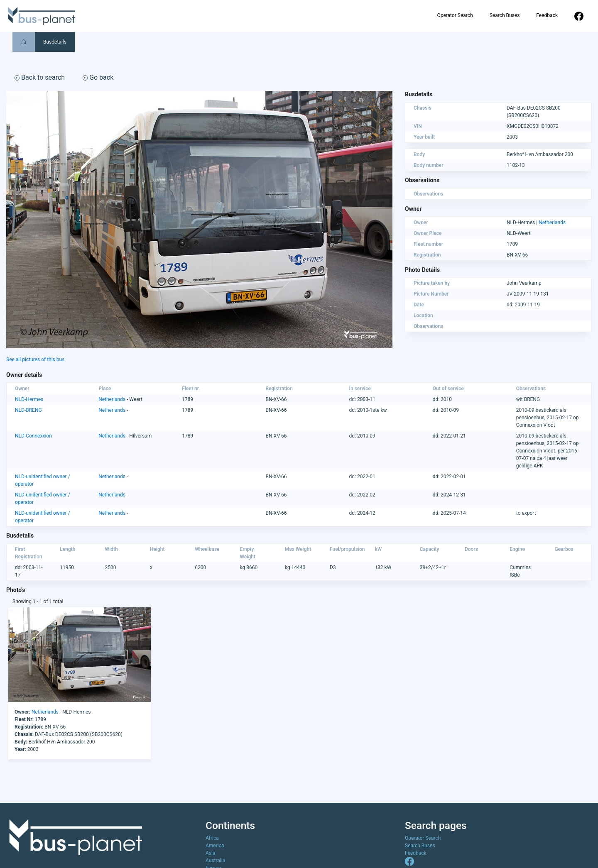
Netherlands (552, 223)
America (215, 846)
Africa (212, 838)
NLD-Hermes (29, 399)
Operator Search (455, 15)
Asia (210, 853)
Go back (98, 77)
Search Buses (505, 15)
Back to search (40, 77)
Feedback (547, 15)
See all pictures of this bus (35, 359)
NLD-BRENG (28, 410)
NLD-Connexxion (33, 436)
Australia (215, 861)
